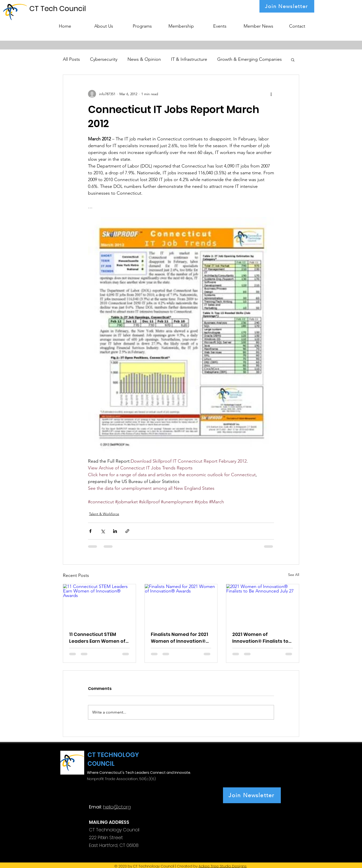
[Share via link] (127, 531)
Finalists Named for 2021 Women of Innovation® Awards (179, 638)
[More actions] (271, 94)
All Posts (71, 59)
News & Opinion (144, 59)
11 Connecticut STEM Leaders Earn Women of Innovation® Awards (97, 638)
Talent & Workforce (104, 514)
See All (294, 575)
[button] (142, 24)
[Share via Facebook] (90, 531)
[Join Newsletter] (287, 6)
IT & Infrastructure (189, 59)
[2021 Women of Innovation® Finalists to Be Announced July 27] (263, 605)
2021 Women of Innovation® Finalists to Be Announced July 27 (260, 638)
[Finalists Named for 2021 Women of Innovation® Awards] (181, 605)
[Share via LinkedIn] (115, 531)
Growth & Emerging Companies (250, 59)
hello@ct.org (117, 807)
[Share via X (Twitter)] (103, 531)
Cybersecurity (104, 59)
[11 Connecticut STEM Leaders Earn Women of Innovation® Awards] (99, 605)
